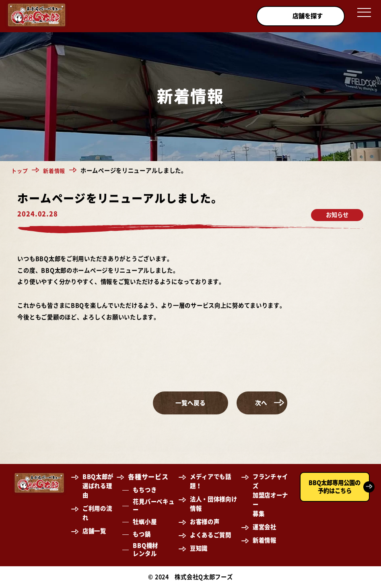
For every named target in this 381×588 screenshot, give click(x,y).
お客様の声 (205, 522)
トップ (20, 171)
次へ (288, 403)
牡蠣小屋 (145, 522)
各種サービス (148, 477)
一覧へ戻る (190, 403)
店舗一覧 (94, 531)
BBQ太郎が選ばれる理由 (98, 486)
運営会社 (265, 527)
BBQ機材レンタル (145, 550)
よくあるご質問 (211, 535)
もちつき (145, 490)
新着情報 (57, 171)
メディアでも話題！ (211, 482)
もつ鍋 (142, 535)
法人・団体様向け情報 (214, 504)
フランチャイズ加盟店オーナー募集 (270, 496)
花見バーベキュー (153, 506)
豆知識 (199, 548)
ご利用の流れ (97, 513)
